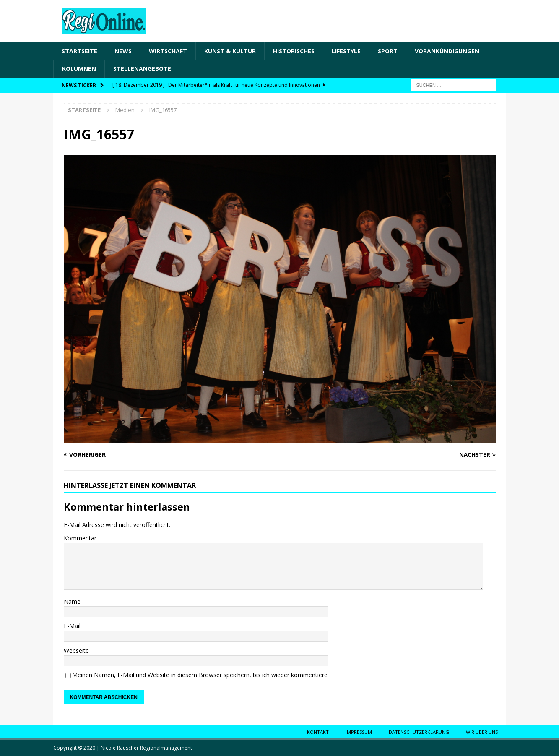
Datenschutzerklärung (419, 732)
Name (72, 601)
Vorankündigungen (447, 51)
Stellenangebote (142, 69)
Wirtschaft (168, 51)
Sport (388, 51)
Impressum (359, 732)
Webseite (76, 650)
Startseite (79, 51)
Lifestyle (346, 51)
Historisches (294, 51)
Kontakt (318, 732)
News (123, 51)
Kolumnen (79, 69)
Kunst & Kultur (230, 51)
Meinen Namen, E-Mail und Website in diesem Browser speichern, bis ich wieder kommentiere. (200, 675)
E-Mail (72, 626)
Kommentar (80, 538)
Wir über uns (482, 732)
